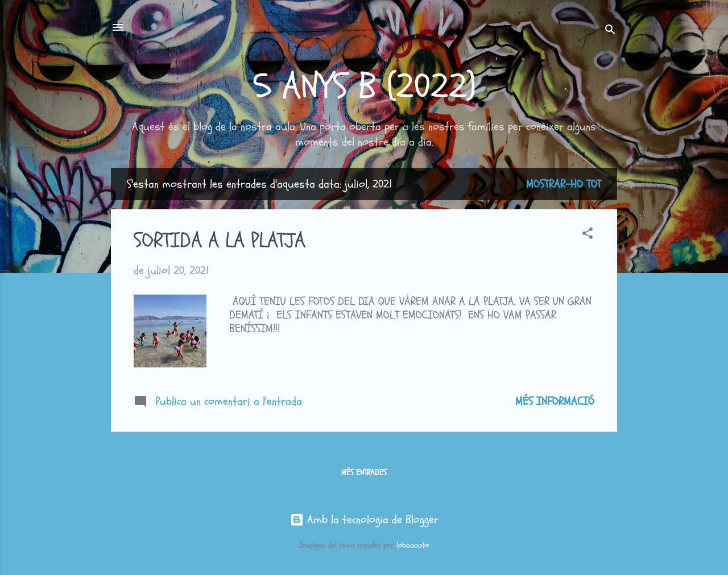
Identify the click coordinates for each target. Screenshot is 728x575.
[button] (588, 235)
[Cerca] (610, 31)
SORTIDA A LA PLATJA (220, 240)
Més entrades (364, 472)
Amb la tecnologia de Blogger (364, 520)
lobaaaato (413, 545)
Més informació (555, 401)
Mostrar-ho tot (564, 184)
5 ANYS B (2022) (364, 87)
